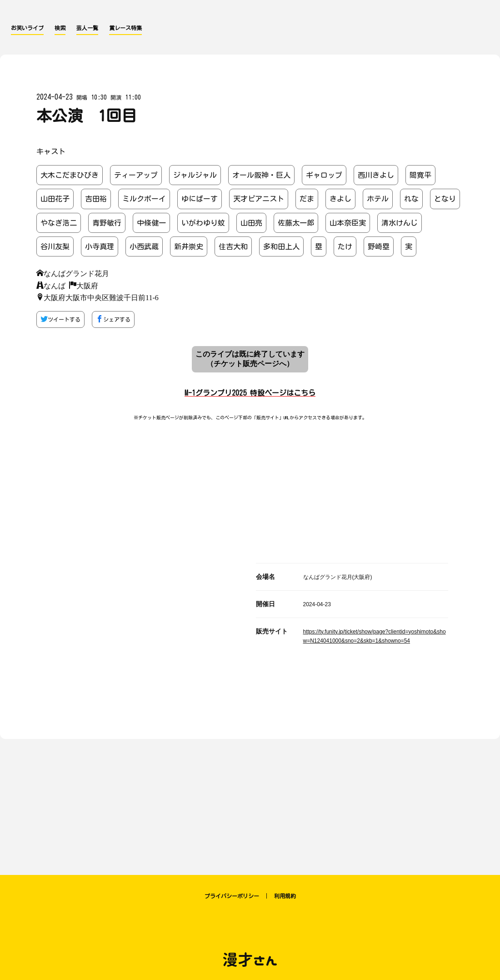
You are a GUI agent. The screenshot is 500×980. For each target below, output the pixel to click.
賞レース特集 (125, 28)
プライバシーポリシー (232, 896)
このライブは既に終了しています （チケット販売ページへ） (250, 359)
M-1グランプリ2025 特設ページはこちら (250, 393)
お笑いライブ (27, 28)
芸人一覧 (87, 28)
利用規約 (285, 896)
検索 (60, 28)
